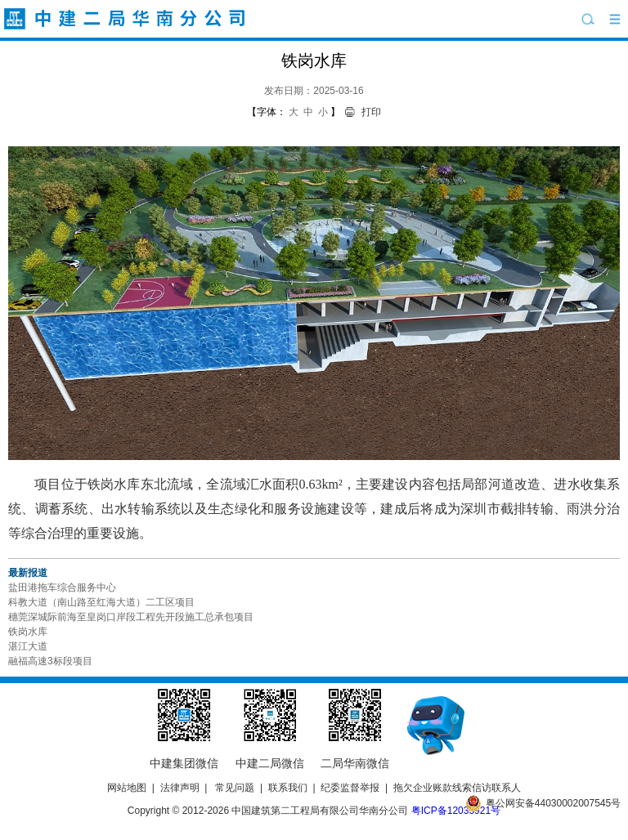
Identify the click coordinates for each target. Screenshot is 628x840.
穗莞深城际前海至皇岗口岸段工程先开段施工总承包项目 (131, 617)
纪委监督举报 (350, 788)
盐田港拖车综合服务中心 (62, 588)
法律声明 (180, 788)
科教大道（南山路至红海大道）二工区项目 (101, 602)
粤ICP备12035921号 (456, 811)
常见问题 (235, 788)
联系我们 (288, 788)
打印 (371, 112)
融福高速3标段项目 (50, 661)
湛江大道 (28, 646)
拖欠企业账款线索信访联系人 (457, 788)
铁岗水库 (28, 632)
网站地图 (127, 788)
